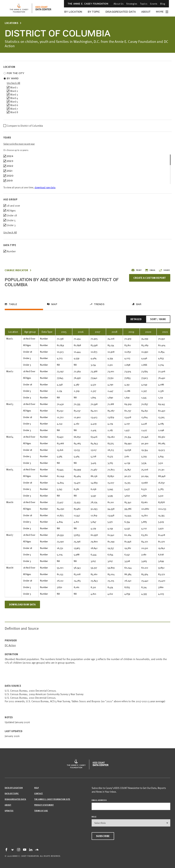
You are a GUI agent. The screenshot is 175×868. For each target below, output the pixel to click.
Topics (144, 4)
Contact (39, 793)
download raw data (45, 187)
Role (94, 817)
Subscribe (103, 836)
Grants (154, 4)
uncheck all (13, 83)
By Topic (94, 12)
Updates (9, 811)
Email (150, 270)
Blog (163, 4)
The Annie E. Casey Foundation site (52, 799)
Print (136, 270)
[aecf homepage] (19, 8)
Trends (99, 304)
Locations (11, 23)
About (146, 12)
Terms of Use (41, 811)
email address (99, 800)
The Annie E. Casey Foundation (88, 4)
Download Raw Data (22, 604)
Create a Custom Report (150, 278)
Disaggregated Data (121, 12)
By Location (73, 12)
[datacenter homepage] (43, 8)
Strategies (132, 4)
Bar (139, 304)
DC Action (10, 645)
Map (54, 304)
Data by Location (14, 788)
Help (37, 788)
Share (164, 270)
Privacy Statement (44, 805)
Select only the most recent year (19, 144)
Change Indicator (16, 270)
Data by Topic (12, 793)
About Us (119, 4)
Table (13, 304)
